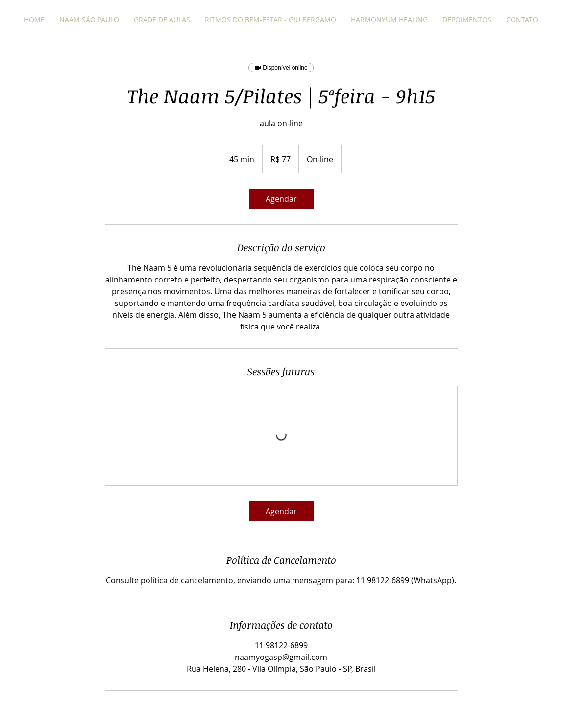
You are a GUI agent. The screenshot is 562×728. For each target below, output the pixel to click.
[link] (281, 199)
